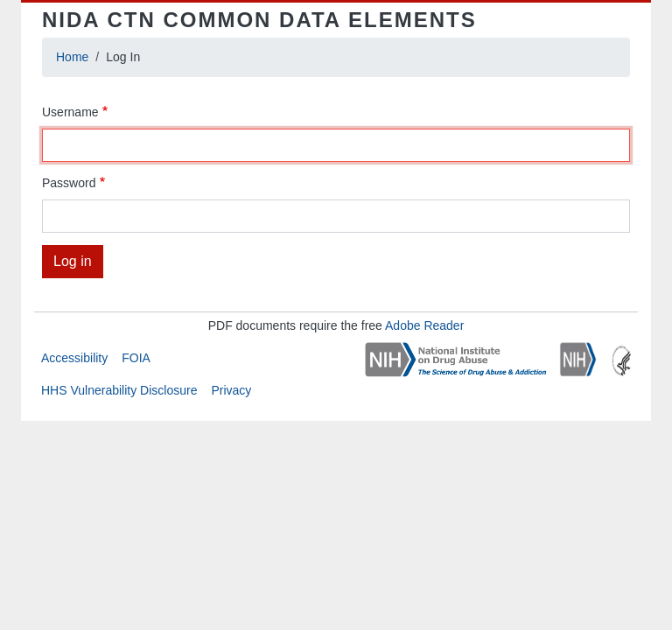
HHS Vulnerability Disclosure (119, 390)
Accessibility (74, 358)
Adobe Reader (424, 325)
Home (72, 57)
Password (69, 183)
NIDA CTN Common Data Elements (259, 20)
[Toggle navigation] (605, 20)
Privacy (231, 390)
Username (70, 112)
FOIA (136, 358)
